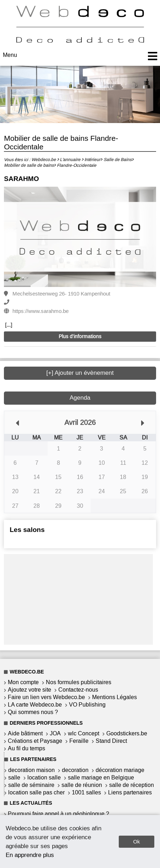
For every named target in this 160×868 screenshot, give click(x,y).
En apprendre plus (30, 855)
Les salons (27, 530)
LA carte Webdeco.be (35, 705)
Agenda (80, 398)
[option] (80, 237)
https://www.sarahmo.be (41, 311)
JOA (55, 733)
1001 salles (86, 792)
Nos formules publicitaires (79, 682)
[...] (9, 325)
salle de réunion (82, 785)
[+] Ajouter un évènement (80, 373)
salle (14, 778)
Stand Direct (111, 741)
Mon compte (23, 682)
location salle (44, 778)
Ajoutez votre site (30, 690)
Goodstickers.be (127, 733)
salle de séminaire (31, 785)
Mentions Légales (114, 697)
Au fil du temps (26, 748)
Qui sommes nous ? (33, 712)
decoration (75, 770)
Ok (136, 842)
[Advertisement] (79, 598)
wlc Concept (84, 733)
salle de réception (132, 785)
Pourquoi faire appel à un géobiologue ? (58, 814)
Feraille (79, 741)
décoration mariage (120, 770)
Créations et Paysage (35, 741)
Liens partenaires (130, 792)
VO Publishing (87, 705)
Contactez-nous (78, 690)
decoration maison (31, 770)
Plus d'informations (80, 337)
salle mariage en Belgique (101, 778)
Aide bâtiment (25, 733)
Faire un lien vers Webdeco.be (46, 697)
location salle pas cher (36, 792)
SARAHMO (21, 179)
